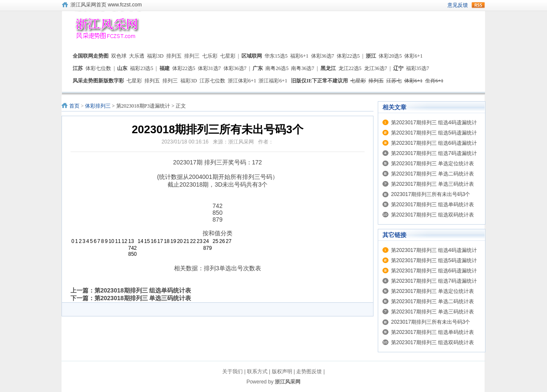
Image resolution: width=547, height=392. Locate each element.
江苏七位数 (212, 81)
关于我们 (232, 372)
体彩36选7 (323, 56)
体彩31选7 (209, 68)
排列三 (192, 56)
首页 (74, 106)
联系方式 (257, 372)
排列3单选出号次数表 (232, 268)
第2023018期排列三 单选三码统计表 (143, 298)
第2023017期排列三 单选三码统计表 (432, 184)
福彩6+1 (299, 56)
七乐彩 (210, 56)
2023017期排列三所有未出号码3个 (431, 194)
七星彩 (228, 56)
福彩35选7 (418, 68)
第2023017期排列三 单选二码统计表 (432, 174)
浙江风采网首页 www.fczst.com (106, 5)
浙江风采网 (288, 382)
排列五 (174, 56)
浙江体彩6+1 (242, 81)
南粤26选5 (277, 68)
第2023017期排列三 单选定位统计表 (432, 164)
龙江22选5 (350, 68)
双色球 (119, 56)
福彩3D (155, 56)
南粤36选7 (303, 68)
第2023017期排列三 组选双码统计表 (432, 215)
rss (478, 5)
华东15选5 (276, 56)
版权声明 (282, 372)
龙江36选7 (376, 68)
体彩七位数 (98, 68)
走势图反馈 (309, 372)
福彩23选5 (141, 68)
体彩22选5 (348, 56)
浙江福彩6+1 (273, 81)
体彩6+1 (413, 56)
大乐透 (137, 56)
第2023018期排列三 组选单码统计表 (143, 290)
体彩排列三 (98, 106)
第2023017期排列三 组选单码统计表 (432, 205)
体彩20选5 (390, 56)
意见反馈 (458, 5)
